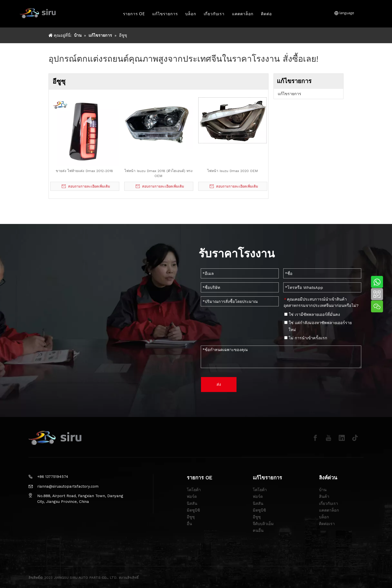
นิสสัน (192, 503)
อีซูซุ (191, 517)
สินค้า (324, 496)
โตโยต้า (194, 490)
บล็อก (191, 14)
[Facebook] (315, 438)
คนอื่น (258, 530)
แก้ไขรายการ (165, 14)
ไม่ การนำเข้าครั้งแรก (306, 338)
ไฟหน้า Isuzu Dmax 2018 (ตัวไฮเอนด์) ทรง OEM (158, 173)
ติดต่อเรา (327, 524)
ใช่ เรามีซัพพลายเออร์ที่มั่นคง (312, 314)
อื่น (189, 524)
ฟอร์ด (192, 496)
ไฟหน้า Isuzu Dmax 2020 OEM (232, 171)
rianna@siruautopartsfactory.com (68, 486)
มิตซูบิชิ (193, 510)
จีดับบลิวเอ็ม (263, 524)
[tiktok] (355, 438)
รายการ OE (134, 14)
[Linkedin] (342, 438)
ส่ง (219, 384)
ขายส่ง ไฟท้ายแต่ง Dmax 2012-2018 (84, 171)
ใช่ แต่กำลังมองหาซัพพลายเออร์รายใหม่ (318, 326)
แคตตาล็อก (243, 14)
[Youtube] (328, 438)
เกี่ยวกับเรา (214, 14)
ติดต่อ (266, 14)
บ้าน (323, 490)
